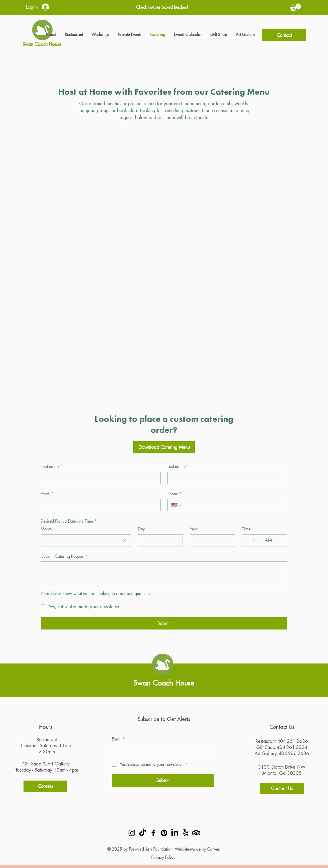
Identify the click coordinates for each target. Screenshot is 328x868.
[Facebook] (153, 833)
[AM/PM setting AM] (270, 540)
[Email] (99, 505)
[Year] (211, 540)
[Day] (159, 540)
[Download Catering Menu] (164, 447)
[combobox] (86, 540)
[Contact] (284, 35)
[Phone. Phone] (233, 505)
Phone (174, 494)
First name (51, 467)
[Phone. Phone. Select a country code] (177, 505)
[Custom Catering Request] (164, 575)
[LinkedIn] (175, 833)
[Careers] (45, 786)
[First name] (99, 478)
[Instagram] (132, 833)
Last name (178, 467)
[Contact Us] (282, 789)
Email (47, 494)
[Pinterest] (164, 833)
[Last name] (226, 478)
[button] (295, 7)
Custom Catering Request (64, 556)
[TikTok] (143, 833)
